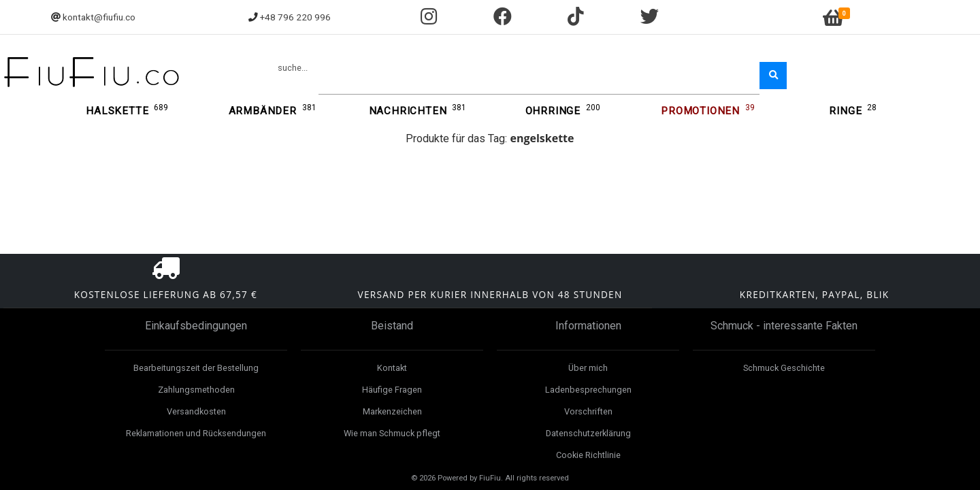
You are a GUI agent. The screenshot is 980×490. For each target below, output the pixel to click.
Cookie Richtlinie (588, 455)
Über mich (588, 368)
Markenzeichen (392, 411)
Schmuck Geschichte (784, 368)
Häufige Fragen (392, 390)
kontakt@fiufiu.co (99, 17)
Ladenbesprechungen (588, 390)
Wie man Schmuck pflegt (392, 433)
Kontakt (392, 368)
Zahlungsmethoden (196, 390)
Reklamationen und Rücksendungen (196, 433)
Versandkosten (196, 411)
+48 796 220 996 (295, 17)
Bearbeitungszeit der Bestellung (196, 368)
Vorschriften (588, 411)
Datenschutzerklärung (588, 433)
